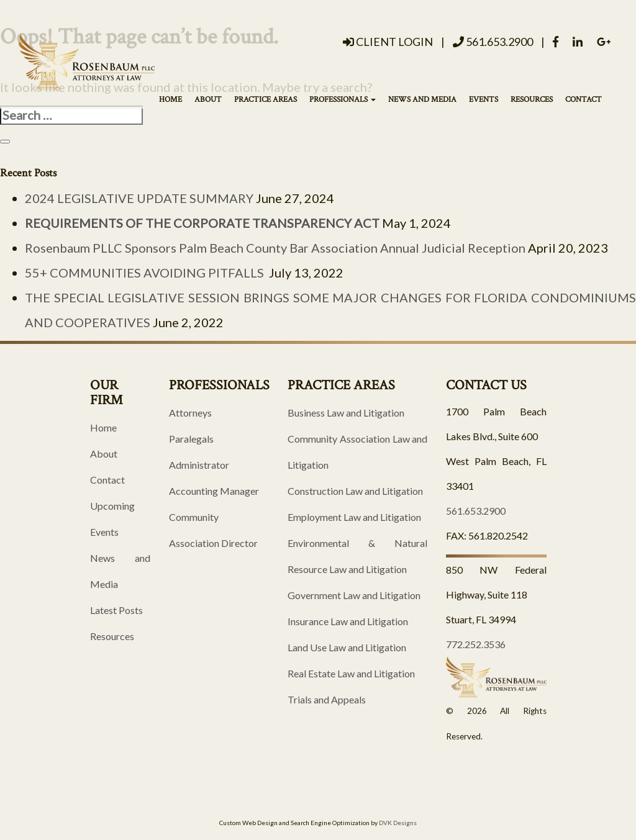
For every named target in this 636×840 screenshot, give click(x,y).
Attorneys (190, 413)
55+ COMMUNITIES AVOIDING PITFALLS (146, 273)
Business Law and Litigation (346, 413)
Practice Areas (266, 99)
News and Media (422, 99)
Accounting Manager (214, 491)
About (208, 99)
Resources (532, 99)
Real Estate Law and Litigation (351, 673)
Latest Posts (116, 610)
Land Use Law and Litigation (347, 647)
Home (170, 99)
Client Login (388, 42)
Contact (584, 99)
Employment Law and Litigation (354, 517)
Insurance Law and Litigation (348, 621)
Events (484, 99)
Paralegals (191, 439)
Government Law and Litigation (354, 595)
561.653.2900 (493, 42)
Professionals (343, 99)
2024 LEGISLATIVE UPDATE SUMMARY (139, 198)
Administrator (199, 465)
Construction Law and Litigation (355, 491)
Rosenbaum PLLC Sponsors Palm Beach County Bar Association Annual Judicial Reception (275, 248)
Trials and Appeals (327, 699)
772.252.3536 (476, 644)
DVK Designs (398, 823)
